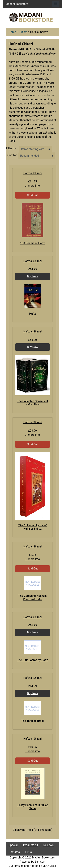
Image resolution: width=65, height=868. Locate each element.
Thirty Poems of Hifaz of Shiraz (32, 807)
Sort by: (12, 155)
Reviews (48, 845)
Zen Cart (40, 862)
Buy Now (32, 276)
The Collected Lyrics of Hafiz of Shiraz (32, 527)
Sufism (23, 32)
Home (12, 32)
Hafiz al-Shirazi (33, 173)
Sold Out (32, 195)
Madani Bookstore (43, 858)
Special (13, 845)
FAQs (29, 852)
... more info (32, 186)
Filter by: (11, 148)
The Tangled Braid (32, 721)
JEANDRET (49, 866)
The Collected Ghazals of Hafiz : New (32, 403)
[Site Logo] (33, 17)
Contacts (14, 852)
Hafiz (32, 314)
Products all (31, 845)
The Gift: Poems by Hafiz (32, 660)
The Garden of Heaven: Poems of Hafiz (32, 597)
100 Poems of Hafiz (32, 243)
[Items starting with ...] (36, 149)
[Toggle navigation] (56, 4)
